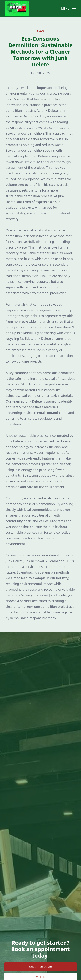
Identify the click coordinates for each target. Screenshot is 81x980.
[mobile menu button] (74, 9)
